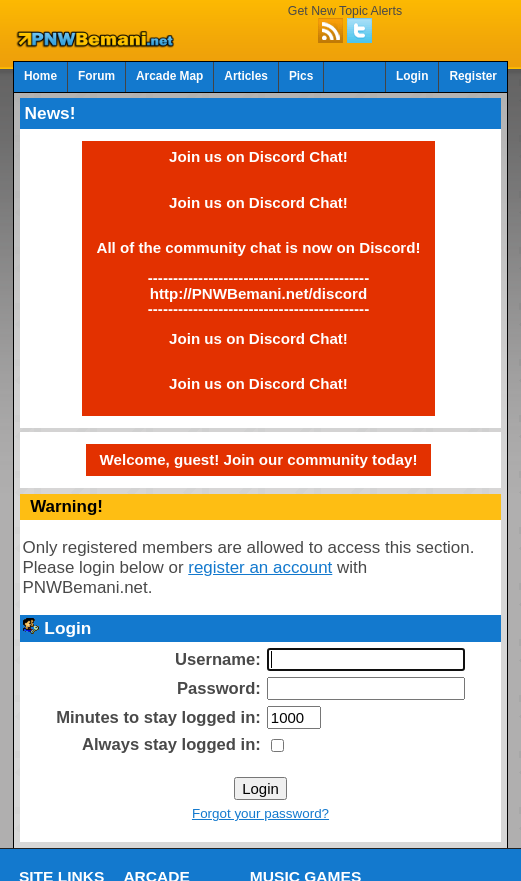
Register (473, 76)
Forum (96, 76)
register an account (260, 567)
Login (412, 76)
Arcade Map (169, 76)
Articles (246, 76)
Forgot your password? (260, 813)
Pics (301, 76)
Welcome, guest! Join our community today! (259, 459)
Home (40, 76)
